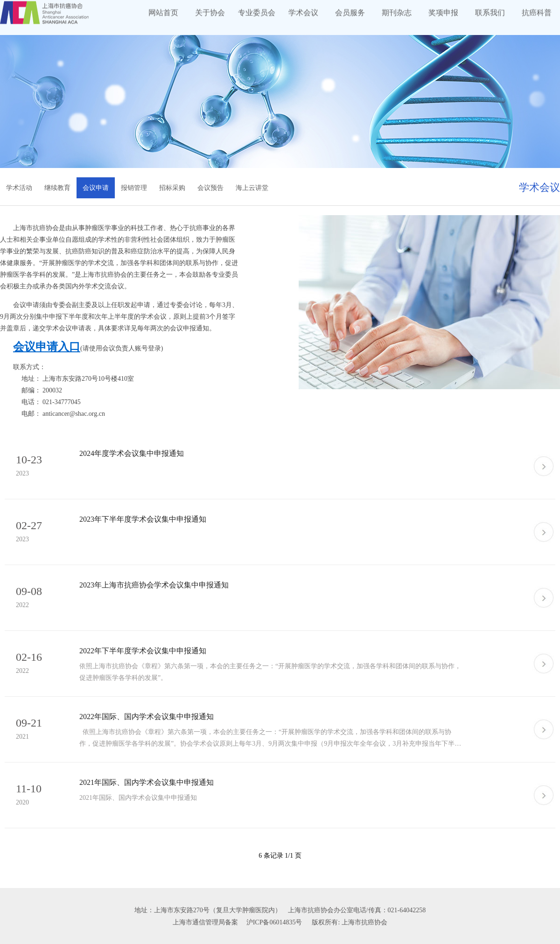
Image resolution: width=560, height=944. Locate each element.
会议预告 (210, 188)
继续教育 (57, 188)
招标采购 (172, 188)
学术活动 (19, 188)
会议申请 (96, 188)
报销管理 (134, 188)
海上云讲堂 (252, 188)
